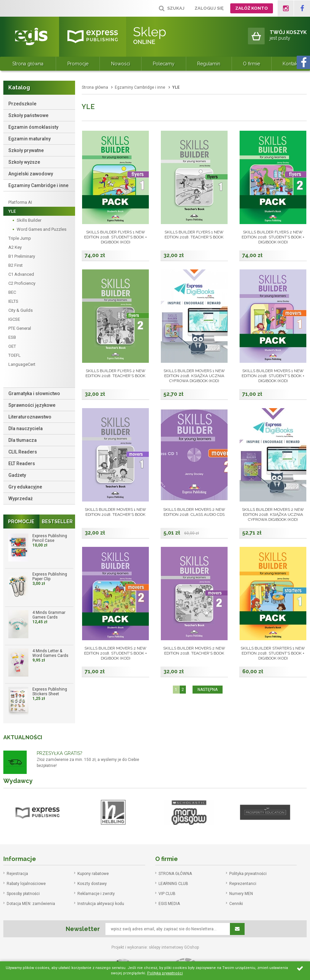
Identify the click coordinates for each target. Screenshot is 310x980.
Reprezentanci (243, 884)
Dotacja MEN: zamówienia (31, 904)
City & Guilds (21, 310)
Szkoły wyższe (24, 162)
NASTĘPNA (208, 690)
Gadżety (17, 475)
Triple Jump (20, 238)
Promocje (78, 64)
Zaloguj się (209, 8)
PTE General (20, 328)
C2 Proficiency (22, 283)
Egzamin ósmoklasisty (33, 127)
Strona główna (28, 64)
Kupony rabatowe (93, 874)
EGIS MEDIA (169, 904)
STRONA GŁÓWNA (175, 874)
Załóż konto (252, 8)
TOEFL (15, 355)
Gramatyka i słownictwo (34, 393)
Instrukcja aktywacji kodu (101, 904)
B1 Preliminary (22, 256)
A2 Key (15, 247)
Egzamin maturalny (30, 139)
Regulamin (209, 64)
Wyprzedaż (21, 499)
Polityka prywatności (248, 874)
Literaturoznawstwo (30, 417)
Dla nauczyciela (26, 428)
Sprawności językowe (32, 405)
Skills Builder (29, 220)
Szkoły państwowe (28, 115)
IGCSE (14, 319)
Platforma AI (20, 202)
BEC (12, 292)
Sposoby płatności (23, 894)
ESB (12, 337)
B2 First (16, 265)
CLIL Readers (23, 452)
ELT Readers (22, 463)
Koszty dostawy (92, 884)
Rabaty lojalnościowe (26, 884)
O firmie (251, 64)
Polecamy (164, 64)
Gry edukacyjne (25, 487)
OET (12, 346)
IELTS (13, 301)
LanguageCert (22, 364)
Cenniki (236, 904)
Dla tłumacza (23, 440)
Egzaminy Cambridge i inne (38, 185)
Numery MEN (241, 894)
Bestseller (57, 522)
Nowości (121, 64)
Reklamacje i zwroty (96, 894)
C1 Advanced (21, 274)
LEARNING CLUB (173, 884)
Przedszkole (22, 104)
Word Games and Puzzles (42, 229)
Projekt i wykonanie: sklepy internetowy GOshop (155, 947)
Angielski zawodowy (31, 174)
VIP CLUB (167, 894)
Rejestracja (17, 874)
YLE (12, 211)
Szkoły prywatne (26, 150)
